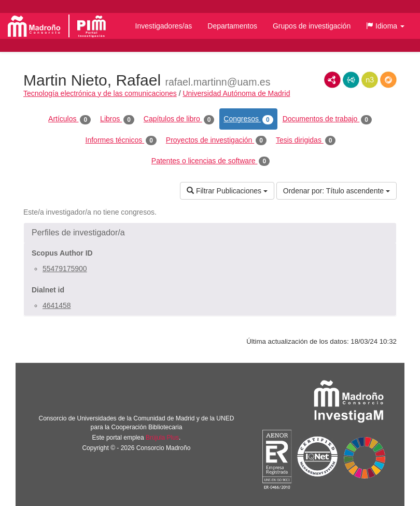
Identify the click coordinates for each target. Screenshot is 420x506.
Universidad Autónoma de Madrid (236, 93)
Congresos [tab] (248, 119)
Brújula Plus (162, 438)
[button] (385, 26)
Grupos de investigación (312, 26)
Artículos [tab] (69, 119)
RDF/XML (332, 80)
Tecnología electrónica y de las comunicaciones (100, 93)
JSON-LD (351, 80)
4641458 (57, 305)
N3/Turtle (370, 80)
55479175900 (65, 269)
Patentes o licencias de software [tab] (211, 161)
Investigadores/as (164, 26)
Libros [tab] (117, 119)
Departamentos (232, 26)
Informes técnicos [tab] (121, 140)
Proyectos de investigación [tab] (216, 140)
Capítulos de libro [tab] (179, 119)
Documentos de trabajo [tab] (327, 119)
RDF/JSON (388, 80)
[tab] (210, 233)
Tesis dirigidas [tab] (306, 140)
